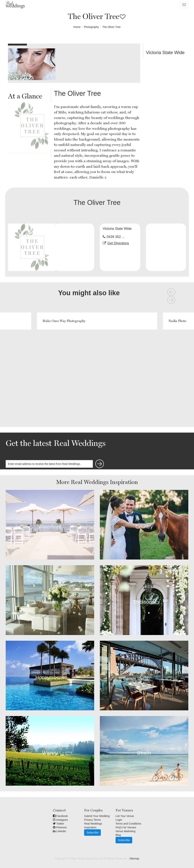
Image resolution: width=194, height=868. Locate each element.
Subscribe (92, 833)
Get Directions (118, 243)
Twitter (59, 824)
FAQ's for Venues (126, 827)
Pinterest (60, 827)
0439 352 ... (116, 237)
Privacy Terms (92, 820)
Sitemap (134, 859)
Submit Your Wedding (97, 816)
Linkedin (59, 831)
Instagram (60, 820)
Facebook (60, 816)
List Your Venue (125, 816)
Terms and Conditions (128, 824)
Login (119, 820)
